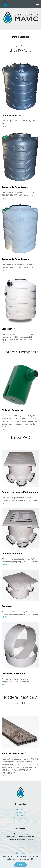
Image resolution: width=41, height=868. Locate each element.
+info (4, 126)
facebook (21, 848)
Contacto (20, 815)
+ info (4, 503)
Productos (21, 810)
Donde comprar (20, 818)
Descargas (20, 812)
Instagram (20, 853)
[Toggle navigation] (38, 4)
